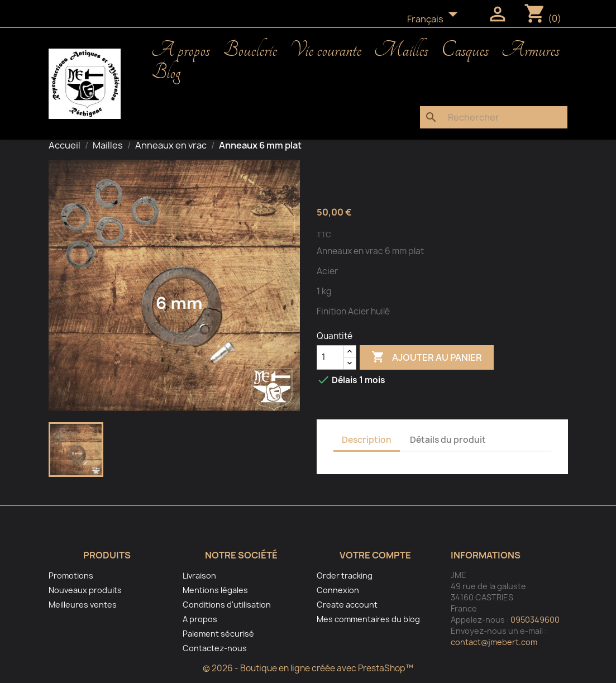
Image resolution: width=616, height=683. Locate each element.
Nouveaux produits (85, 590)
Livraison (199, 575)
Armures (531, 50)
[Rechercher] (494, 117)
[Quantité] (330, 357)
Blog (166, 73)
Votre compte (375, 555)
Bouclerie (250, 50)
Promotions (71, 575)
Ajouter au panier (427, 357)
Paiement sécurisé (218, 634)
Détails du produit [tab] (448, 440)
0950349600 (535, 620)
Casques (465, 50)
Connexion (338, 590)
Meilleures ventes (83, 605)
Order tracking (345, 575)
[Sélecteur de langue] (436, 20)
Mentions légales (215, 590)
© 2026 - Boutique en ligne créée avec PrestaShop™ (308, 668)
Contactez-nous (215, 648)
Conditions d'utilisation (227, 605)
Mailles (401, 50)
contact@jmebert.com (494, 642)
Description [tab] (367, 440)
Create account (347, 605)
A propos (181, 50)
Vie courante (326, 50)
